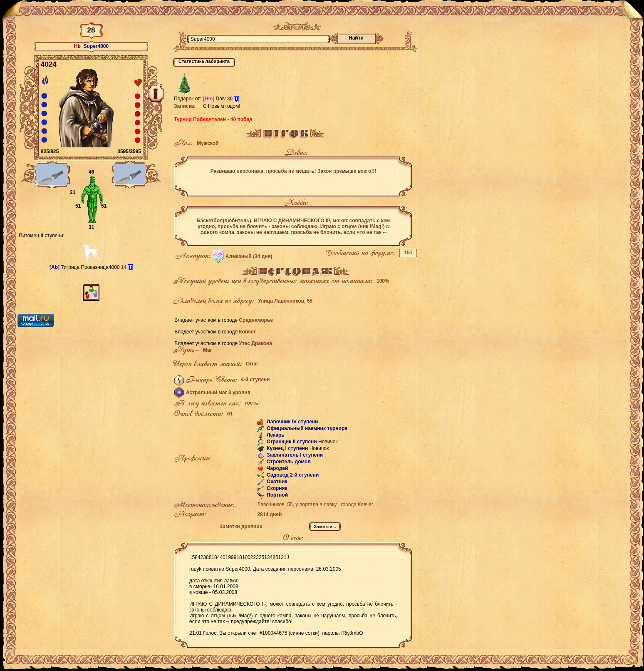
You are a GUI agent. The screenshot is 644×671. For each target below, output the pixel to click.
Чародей (277, 468)
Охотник (276, 482)
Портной (277, 495)
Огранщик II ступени (291, 442)
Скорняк (276, 488)
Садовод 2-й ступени (292, 475)
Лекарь (275, 435)
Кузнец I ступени (287, 448)
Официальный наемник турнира (306, 428)
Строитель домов (288, 462)
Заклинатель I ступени (294, 455)
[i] (130, 267)
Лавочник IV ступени (292, 422)
